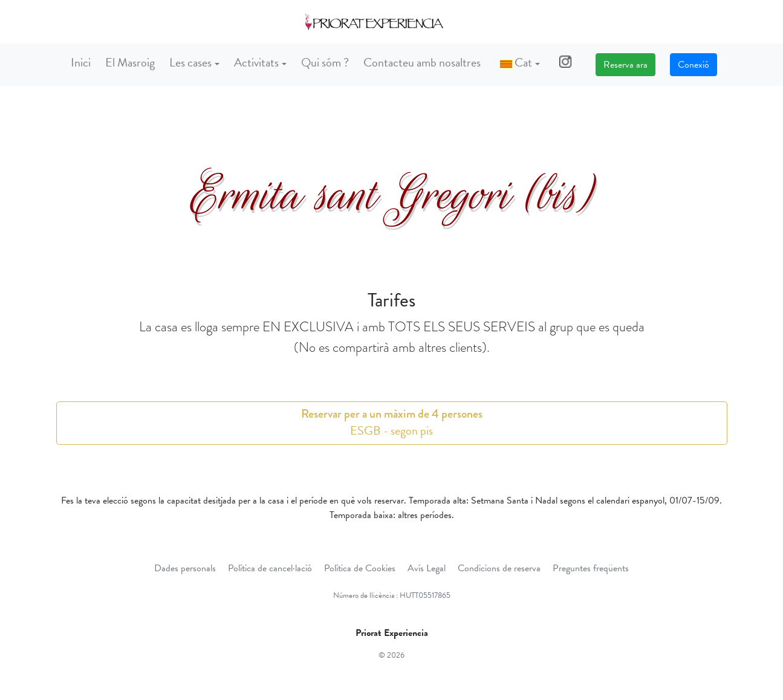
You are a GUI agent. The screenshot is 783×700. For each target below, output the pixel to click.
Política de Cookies (360, 568)
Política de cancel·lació (270, 568)
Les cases (190, 62)
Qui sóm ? (325, 62)
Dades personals (185, 568)
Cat (516, 62)
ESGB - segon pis (392, 422)
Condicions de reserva (499, 568)
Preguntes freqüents (591, 568)
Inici (81, 62)
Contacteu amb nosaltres (422, 62)
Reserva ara (625, 65)
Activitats (256, 62)
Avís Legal (427, 568)
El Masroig (130, 62)
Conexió (694, 65)
